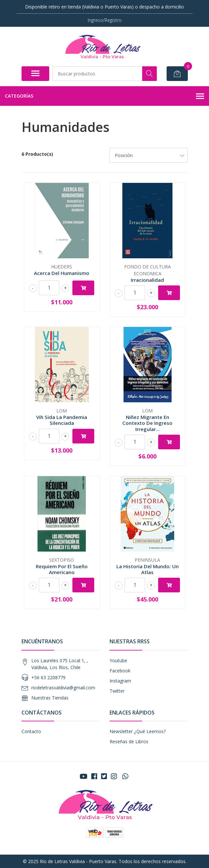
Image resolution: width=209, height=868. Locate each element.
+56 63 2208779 (48, 677)
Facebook (120, 671)
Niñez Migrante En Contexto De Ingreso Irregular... (147, 423)
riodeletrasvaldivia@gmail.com (63, 688)
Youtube (118, 660)
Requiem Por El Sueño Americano (62, 569)
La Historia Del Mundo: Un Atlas (148, 569)
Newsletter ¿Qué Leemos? (138, 731)
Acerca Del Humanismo (62, 273)
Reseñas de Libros (129, 741)
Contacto (31, 731)
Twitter (117, 691)
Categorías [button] (104, 96)
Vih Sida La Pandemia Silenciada (62, 420)
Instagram (120, 681)
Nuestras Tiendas (50, 698)
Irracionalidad (147, 280)
